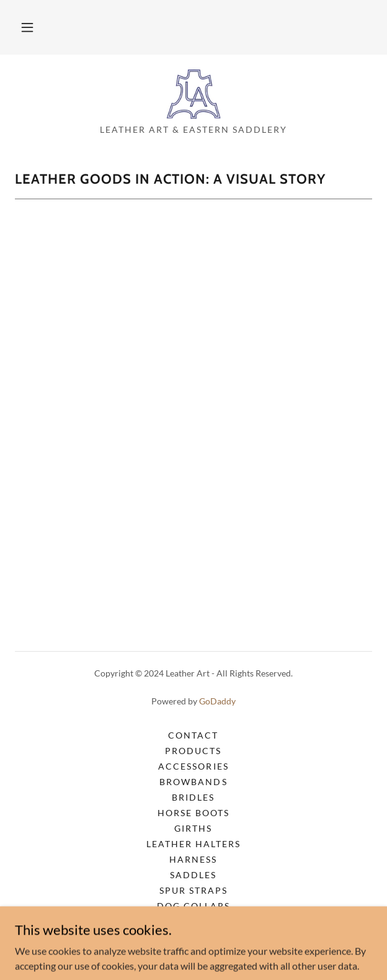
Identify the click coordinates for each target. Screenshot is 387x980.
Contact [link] (193, 735)
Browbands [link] (193, 782)
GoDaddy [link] (217, 701)
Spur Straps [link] (193, 890)
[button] (27, 27)
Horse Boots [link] (193, 813)
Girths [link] (193, 828)
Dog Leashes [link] (193, 921)
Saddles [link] (193, 875)
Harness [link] (193, 859)
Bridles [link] (193, 797)
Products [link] (193, 751)
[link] (194, 94)
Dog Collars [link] (193, 906)
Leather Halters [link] (193, 844)
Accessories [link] (193, 766)
